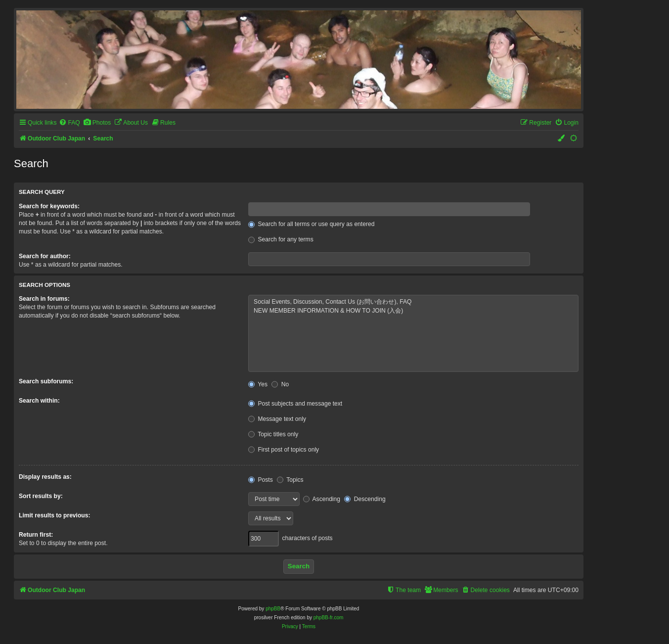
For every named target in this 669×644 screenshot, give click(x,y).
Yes (258, 384)
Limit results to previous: (54, 515)
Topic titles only (273, 434)
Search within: (39, 401)
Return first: (36, 535)
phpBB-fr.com (329, 618)
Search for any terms (281, 239)
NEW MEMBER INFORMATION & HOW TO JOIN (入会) (413, 311)
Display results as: (45, 477)
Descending (365, 499)
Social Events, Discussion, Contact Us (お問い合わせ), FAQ (413, 302)
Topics (290, 480)
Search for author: (45, 256)
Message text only (277, 419)
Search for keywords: (49, 206)
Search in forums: (44, 299)
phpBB (273, 609)
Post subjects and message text (295, 404)
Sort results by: (41, 496)
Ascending (322, 499)
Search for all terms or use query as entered (311, 224)
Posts (261, 480)
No (280, 384)
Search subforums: (46, 381)
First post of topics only (284, 450)
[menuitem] (69, 123)
